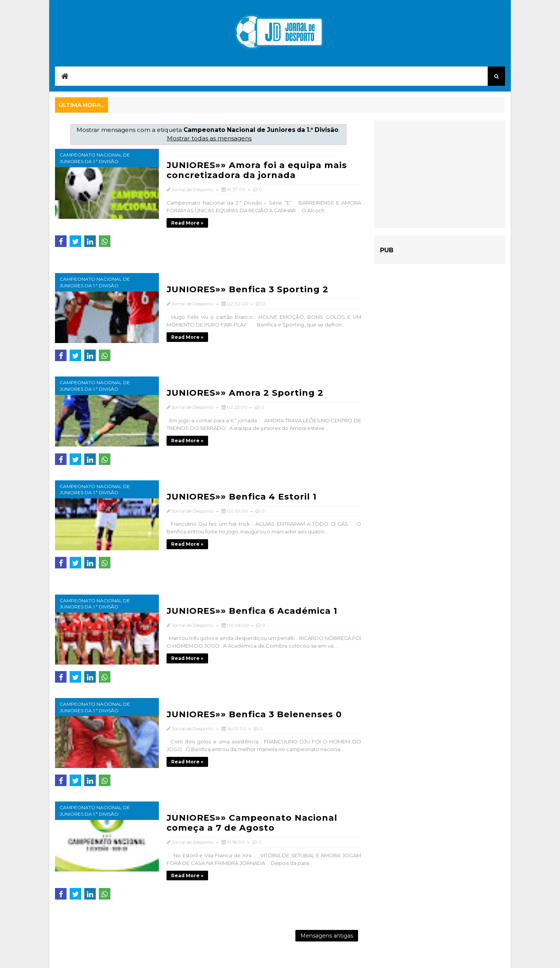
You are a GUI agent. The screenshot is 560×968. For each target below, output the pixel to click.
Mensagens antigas (327, 936)
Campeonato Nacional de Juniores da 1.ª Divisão (95, 158)
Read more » (187, 223)
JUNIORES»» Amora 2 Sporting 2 (245, 393)
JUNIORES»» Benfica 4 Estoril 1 (242, 497)
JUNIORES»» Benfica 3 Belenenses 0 (254, 714)
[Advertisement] (440, 174)
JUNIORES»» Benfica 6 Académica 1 (252, 611)
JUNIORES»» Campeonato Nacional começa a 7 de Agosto (252, 823)
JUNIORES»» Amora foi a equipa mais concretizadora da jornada (257, 170)
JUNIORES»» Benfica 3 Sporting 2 (247, 289)
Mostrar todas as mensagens (209, 138)
